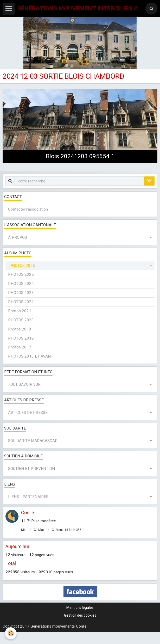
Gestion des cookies (80, 615)
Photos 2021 (20, 311)
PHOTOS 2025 (21, 274)
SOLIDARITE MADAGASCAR (33, 441)
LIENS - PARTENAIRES (28, 497)
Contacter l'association (28, 209)
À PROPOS (18, 237)
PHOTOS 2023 (21, 293)
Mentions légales (80, 608)
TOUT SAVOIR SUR (24, 384)
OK (149, 181)
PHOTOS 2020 (21, 320)
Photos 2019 (20, 329)
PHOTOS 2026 (22, 266)
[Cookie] (11, 633)
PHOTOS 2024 (21, 284)
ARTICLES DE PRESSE (28, 413)
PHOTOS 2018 (21, 338)
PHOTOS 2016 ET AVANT (31, 356)
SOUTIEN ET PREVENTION (31, 469)
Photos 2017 (20, 347)
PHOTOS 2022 (21, 302)
